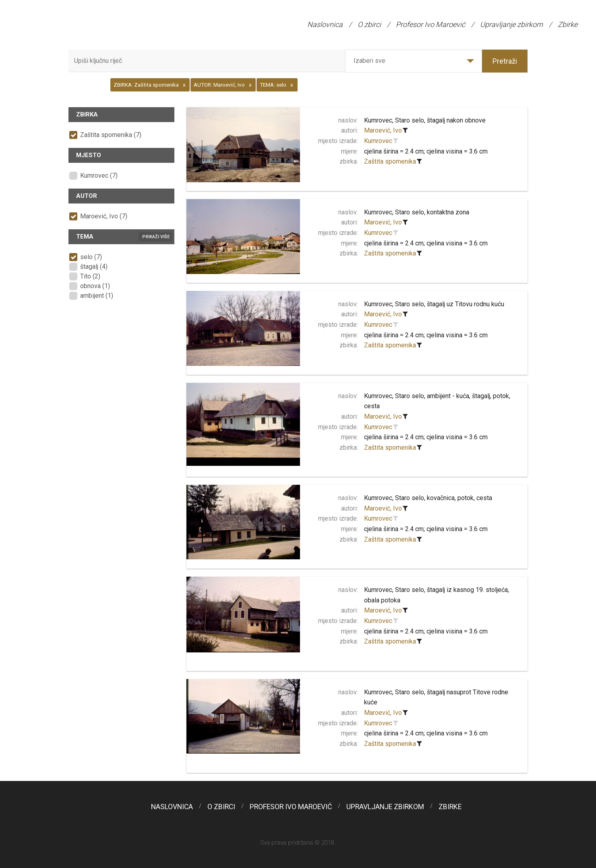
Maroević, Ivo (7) (104, 216)
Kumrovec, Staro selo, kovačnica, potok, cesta (428, 498)
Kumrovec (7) (99, 175)
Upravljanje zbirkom (511, 24)
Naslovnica (325, 24)
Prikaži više (156, 237)
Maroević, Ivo (383, 130)
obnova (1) (95, 286)
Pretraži (505, 61)
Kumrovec (378, 141)
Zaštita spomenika (390, 161)
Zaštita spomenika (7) (111, 135)
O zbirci (369, 24)
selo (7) (91, 257)
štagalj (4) (94, 267)
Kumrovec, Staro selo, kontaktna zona (417, 212)
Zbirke (568, 24)
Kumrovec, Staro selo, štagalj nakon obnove (425, 120)
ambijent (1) (97, 296)
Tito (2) (90, 276)
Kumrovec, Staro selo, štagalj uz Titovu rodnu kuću (434, 304)
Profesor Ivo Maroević (430, 24)
